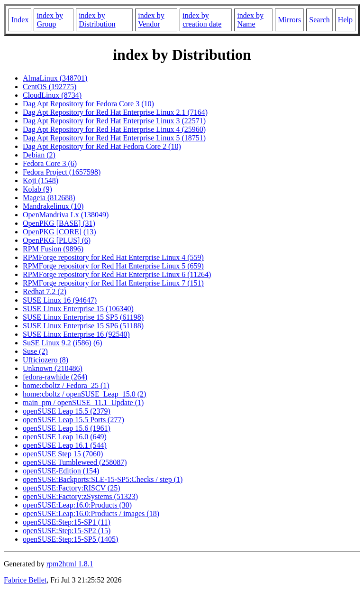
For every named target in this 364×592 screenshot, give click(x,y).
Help (345, 20)
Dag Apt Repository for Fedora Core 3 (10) (88, 104)
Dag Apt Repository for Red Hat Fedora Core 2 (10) (102, 146)
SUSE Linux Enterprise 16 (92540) (76, 334)
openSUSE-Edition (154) (61, 471)
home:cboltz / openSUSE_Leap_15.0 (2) (84, 394)
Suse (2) (35, 351)
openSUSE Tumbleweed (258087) (75, 462)
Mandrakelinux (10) (53, 206)
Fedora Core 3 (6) (50, 163)
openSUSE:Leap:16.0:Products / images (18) (91, 513)
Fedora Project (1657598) (62, 172)
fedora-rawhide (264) (55, 377)
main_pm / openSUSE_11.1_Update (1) (83, 402)
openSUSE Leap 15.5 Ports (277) (73, 420)
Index (20, 20)
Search (319, 20)
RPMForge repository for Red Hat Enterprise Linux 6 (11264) (117, 274)
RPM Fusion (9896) (53, 249)
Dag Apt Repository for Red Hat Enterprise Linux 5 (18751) (114, 138)
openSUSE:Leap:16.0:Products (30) (77, 505)
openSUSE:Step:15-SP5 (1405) (70, 539)
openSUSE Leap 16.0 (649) (65, 437)
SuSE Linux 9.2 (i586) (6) (63, 343)
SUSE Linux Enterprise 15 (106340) (78, 309)
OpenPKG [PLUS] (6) (57, 240)
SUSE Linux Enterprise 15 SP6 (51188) (83, 326)
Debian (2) (39, 155)
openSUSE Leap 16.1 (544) (65, 445)
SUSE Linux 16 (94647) (60, 300)
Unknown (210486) (53, 368)
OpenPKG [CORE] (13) (59, 232)
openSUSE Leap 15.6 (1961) (67, 428)
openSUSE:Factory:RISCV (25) (71, 488)
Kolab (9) (37, 189)
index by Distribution (97, 20)
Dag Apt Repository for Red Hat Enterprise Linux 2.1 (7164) (115, 112)
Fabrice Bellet (25, 580)
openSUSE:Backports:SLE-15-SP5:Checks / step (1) (103, 479)
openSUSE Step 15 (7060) (63, 454)
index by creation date (202, 20)
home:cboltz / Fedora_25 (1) (66, 385)
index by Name (250, 20)
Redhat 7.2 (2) (45, 291)
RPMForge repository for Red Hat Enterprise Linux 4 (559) (113, 257)
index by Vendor (151, 20)
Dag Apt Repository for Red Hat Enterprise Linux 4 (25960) (114, 129)
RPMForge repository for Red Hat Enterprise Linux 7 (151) (113, 283)
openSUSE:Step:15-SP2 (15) (67, 531)
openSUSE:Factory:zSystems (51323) (80, 496)
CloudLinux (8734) (52, 95)
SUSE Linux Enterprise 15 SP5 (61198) (83, 317)
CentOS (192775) (50, 87)
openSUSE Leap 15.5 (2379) (67, 411)
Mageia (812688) (49, 198)
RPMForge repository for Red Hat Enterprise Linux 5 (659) (113, 266)
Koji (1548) (41, 180)
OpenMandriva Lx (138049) (66, 215)
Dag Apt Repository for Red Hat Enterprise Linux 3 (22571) (114, 121)
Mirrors (289, 20)
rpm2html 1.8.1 (70, 564)
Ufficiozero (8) (45, 360)
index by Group (50, 20)
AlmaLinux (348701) (55, 78)
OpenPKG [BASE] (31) (59, 223)
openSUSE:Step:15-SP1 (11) (67, 522)
